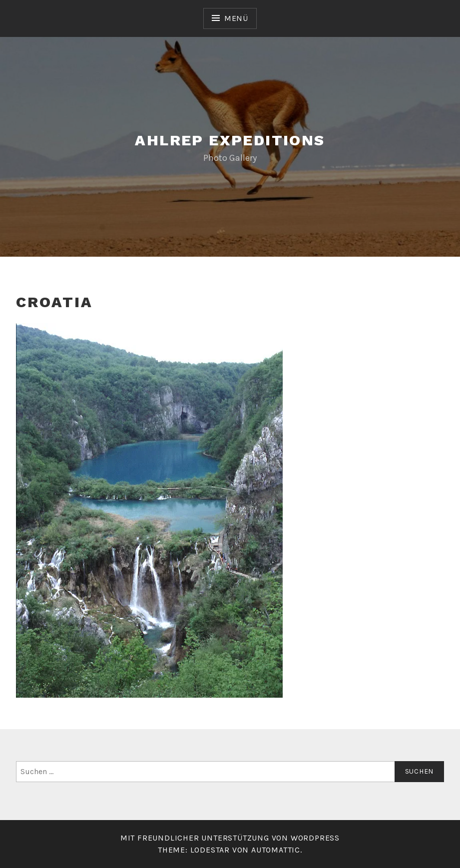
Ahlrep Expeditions (230, 140)
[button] (149, 510)
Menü (236, 18)
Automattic (276, 850)
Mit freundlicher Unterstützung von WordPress (230, 838)
